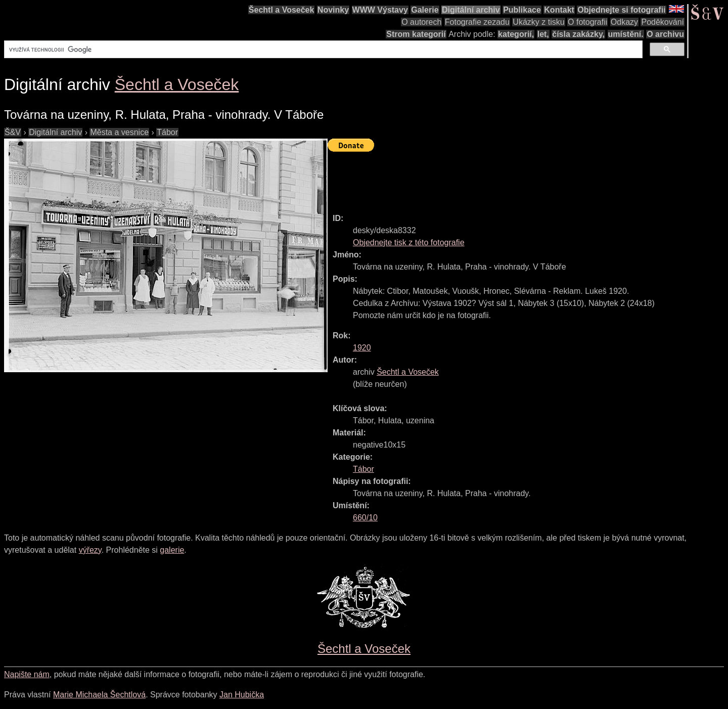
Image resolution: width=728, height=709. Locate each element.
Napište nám (27, 674)
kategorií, (516, 34)
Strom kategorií (416, 34)
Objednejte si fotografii (621, 10)
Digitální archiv (471, 10)
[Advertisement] (512, 178)
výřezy (90, 550)
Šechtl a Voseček (282, 10)
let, (543, 34)
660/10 (365, 518)
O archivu (665, 34)
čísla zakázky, (578, 34)
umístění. (626, 34)
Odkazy (624, 22)
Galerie (425, 10)
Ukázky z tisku (538, 22)
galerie (172, 550)
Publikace (522, 10)
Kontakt (559, 10)
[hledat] (322, 50)
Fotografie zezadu (477, 22)
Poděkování (663, 22)
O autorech (421, 22)
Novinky (333, 10)
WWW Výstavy (380, 10)
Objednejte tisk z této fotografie (409, 242)
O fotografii (587, 22)
